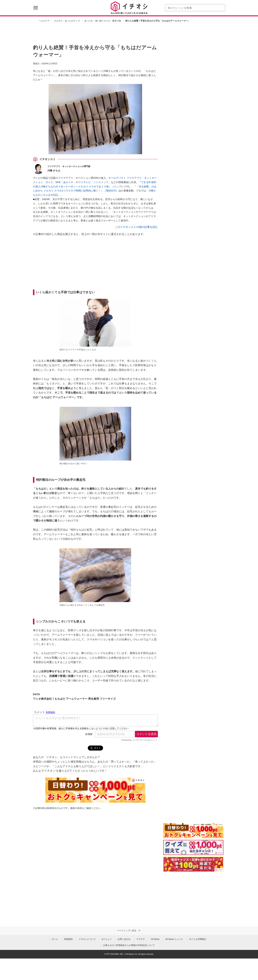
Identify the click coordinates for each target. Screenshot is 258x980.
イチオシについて (87, 939)
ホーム (55, 939)
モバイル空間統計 (198, 939)
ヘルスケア (44, 21)
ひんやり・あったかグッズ (67, 21)
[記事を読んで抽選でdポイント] (193, 864)
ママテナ (141, 939)
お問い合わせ (124, 939)
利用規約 (68, 939)
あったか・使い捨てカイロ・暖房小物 (103, 21)
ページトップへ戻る (129, 930)
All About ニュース (174, 939)
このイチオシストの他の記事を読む (136, 227)
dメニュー (107, 939)
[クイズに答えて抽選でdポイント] (193, 847)
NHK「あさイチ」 (66, 182)
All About (155, 939)
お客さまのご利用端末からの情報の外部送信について (129, 945)
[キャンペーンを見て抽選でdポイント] (193, 836)
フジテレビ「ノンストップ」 (95, 182)
